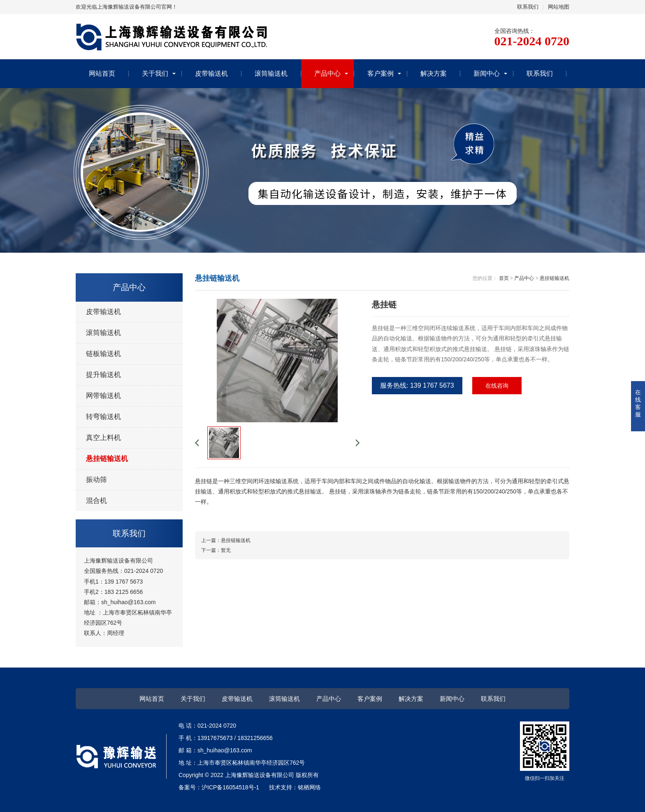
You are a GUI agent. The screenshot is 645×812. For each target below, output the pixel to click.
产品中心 (327, 73)
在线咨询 (497, 386)
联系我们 (528, 7)
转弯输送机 (103, 417)
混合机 (96, 501)
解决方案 (434, 73)
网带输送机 (103, 396)
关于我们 (155, 73)
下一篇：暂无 (216, 550)
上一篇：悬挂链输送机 (226, 540)
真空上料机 (103, 438)
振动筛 (96, 480)
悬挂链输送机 (107, 459)
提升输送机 (103, 375)
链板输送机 (103, 354)
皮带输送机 (211, 73)
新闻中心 (487, 73)
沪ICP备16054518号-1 (230, 787)
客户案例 (381, 73)
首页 (504, 278)
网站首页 (102, 73)
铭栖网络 (309, 787)
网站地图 (559, 7)
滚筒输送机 (271, 73)
